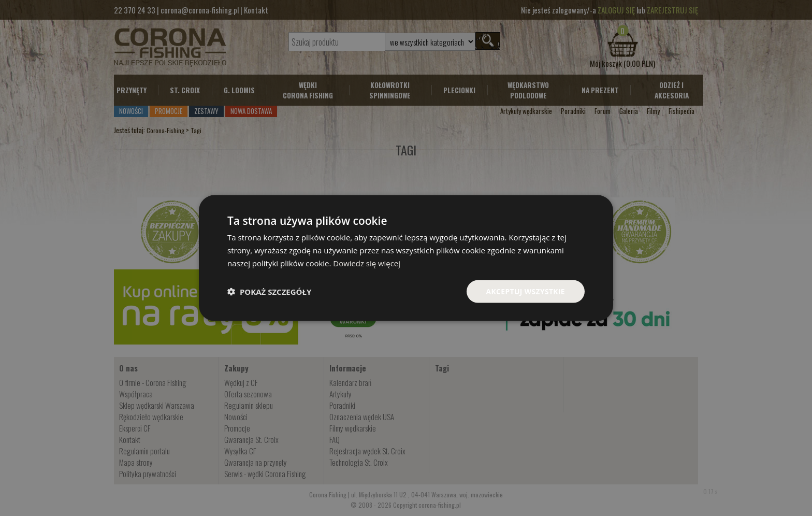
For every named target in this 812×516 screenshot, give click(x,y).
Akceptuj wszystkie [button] (525, 291)
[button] (269, 291)
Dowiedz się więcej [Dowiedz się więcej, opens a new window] (367, 263)
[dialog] (406, 258)
